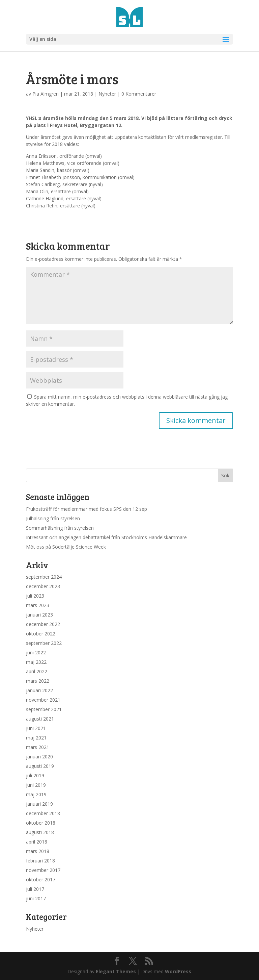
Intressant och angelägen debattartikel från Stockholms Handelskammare (106, 537)
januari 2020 (39, 757)
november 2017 (43, 870)
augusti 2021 (40, 719)
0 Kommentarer (139, 94)
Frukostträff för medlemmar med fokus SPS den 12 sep (87, 509)
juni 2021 (36, 728)
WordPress (178, 971)
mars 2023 (38, 605)
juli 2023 (35, 596)
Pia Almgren (46, 94)
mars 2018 (38, 851)
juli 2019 (35, 775)
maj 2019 (36, 794)
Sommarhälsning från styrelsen (60, 528)
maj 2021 (36, 738)
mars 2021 (38, 747)
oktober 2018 (41, 823)
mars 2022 (38, 681)
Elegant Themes (116, 971)
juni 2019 (36, 785)
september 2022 (44, 643)
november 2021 (43, 700)
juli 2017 (35, 889)
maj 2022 (36, 662)
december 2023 (43, 586)
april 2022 (37, 671)
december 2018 (43, 813)
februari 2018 (40, 861)
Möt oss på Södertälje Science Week (66, 547)
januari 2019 (39, 804)
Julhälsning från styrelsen (53, 518)
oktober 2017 (41, 880)
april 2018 (37, 842)
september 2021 (44, 709)
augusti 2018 (40, 832)
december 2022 (43, 624)
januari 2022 (39, 690)
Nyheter (107, 94)
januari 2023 (39, 615)
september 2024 (44, 577)
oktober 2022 (41, 634)
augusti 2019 (40, 766)
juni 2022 (36, 652)
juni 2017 (36, 898)
